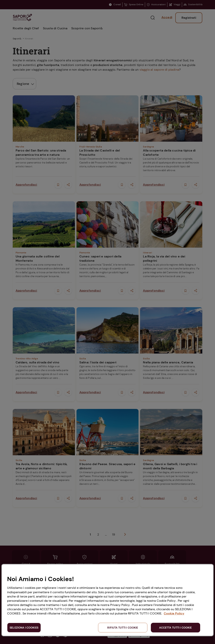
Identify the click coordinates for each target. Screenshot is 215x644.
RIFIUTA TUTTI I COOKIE (123, 628)
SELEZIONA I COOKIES (24, 628)
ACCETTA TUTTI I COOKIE (175, 628)
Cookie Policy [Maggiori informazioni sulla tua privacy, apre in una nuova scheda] (174, 613)
